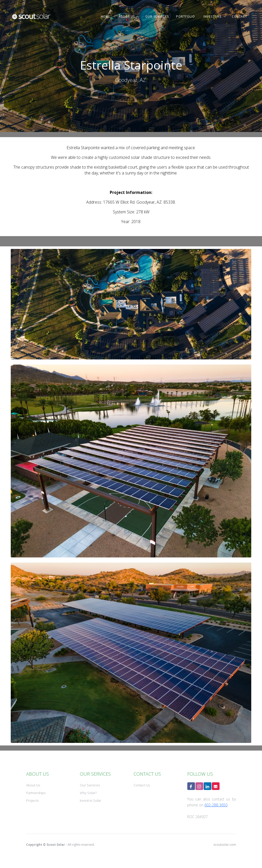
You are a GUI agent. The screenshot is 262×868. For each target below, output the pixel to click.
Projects (32, 800)
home (106, 17)
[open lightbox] (131, 304)
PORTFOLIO (185, 17)
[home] (31, 20)
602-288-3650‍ (216, 805)
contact (239, 17)
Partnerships (36, 793)
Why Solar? (88, 793)
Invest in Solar (90, 800)
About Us (33, 785)
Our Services (90, 785)
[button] (128, 17)
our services (157, 17)
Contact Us (142, 785)
